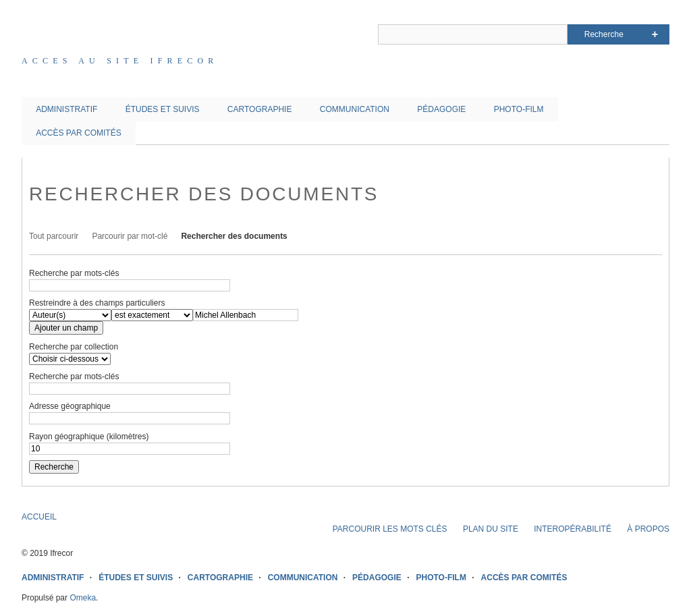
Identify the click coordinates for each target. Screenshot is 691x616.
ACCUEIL (39, 517)
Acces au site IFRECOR (120, 61)
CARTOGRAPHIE (260, 109)
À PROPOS (648, 529)
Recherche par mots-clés (74, 273)
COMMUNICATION (355, 109)
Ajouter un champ (66, 328)
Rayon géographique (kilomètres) (89, 437)
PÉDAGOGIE (441, 109)
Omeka (83, 598)
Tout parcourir (54, 236)
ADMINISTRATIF (66, 109)
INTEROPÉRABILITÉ (573, 529)
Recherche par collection (74, 347)
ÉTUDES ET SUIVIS (163, 109)
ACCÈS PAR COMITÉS (78, 133)
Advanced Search (655, 34)
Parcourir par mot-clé (130, 236)
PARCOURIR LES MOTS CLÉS (390, 529)
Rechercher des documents (234, 236)
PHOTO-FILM (519, 109)
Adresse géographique (70, 406)
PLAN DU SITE (491, 529)
